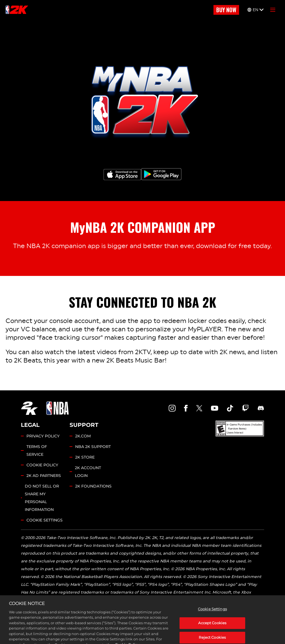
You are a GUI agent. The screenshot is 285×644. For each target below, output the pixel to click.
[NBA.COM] (57, 408)
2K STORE (85, 457)
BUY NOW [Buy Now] (226, 10)
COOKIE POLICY (42, 465)
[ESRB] (240, 428)
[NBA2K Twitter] (199, 408)
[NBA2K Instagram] (172, 408)
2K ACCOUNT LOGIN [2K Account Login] (88, 472)
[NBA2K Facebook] (186, 408)
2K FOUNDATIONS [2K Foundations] (93, 486)
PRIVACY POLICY (43, 436)
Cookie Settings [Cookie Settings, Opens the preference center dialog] (212, 617)
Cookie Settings (45, 520)
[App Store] (122, 175)
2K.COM (83, 436)
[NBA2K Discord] (261, 408)
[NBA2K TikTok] (230, 408)
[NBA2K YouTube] (215, 408)
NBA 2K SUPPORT (93, 447)
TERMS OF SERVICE (37, 450)
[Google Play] (161, 174)
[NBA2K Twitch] (245, 408)
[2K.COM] (29, 408)
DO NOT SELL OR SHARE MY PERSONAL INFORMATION (42, 498)
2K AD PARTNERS (44, 476)
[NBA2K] (17, 10)
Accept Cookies (212, 631)
